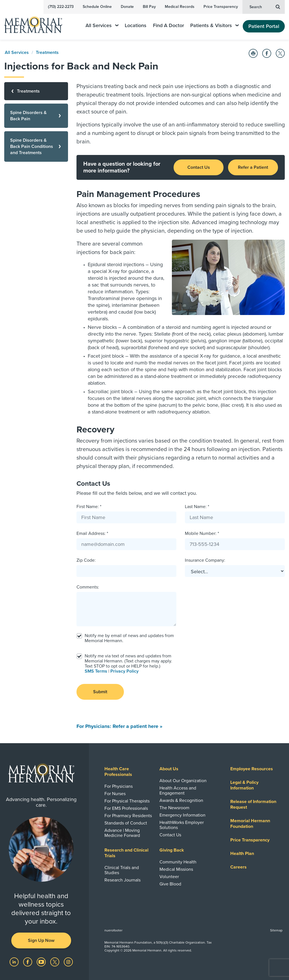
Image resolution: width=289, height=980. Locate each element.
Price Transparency (221, 7)
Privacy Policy (124, 671)
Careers (238, 867)
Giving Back (172, 850)
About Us (169, 769)
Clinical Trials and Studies (122, 870)
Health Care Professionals (118, 772)
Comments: (88, 587)
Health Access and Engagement (178, 791)
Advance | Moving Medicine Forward (122, 833)
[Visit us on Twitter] (55, 962)
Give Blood (170, 884)
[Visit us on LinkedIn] (15, 962)
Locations (136, 26)
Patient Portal (264, 26)
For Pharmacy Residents (128, 816)
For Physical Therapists (127, 801)
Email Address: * (92, 533)
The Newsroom (174, 808)
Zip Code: (86, 560)
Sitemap (276, 930)
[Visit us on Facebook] (28, 962)
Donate (127, 7)
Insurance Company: (205, 560)
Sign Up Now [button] (41, 940)
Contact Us (199, 167)
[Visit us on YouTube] (42, 962)
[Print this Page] (253, 53)
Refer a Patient (253, 167)
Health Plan (242, 854)
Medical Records (180, 7)
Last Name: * (197, 507)
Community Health (178, 862)
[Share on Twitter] (280, 53)
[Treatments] (36, 91)
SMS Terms (96, 671)
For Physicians (119, 786)
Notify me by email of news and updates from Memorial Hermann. (129, 638)
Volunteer (169, 877)
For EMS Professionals (126, 808)
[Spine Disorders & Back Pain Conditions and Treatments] (36, 146)
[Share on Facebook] (267, 53)
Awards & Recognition (181, 800)
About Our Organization (183, 781)
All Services (102, 26)
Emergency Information (182, 815)
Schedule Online (97, 7)
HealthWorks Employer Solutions (182, 825)
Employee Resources (252, 769)
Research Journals (122, 880)
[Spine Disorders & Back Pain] (36, 116)
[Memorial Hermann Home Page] (37, 22)
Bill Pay (149, 7)
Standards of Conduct (126, 823)
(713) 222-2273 (61, 7)
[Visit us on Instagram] (68, 962)
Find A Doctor (168, 26)
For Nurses (115, 794)
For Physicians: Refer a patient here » (119, 726)
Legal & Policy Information (244, 785)
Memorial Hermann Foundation (250, 824)
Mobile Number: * (202, 533)
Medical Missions (176, 869)
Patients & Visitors (214, 26)
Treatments (47, 53)
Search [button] (265, 6)
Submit (100, 692)
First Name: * (89, 507)
